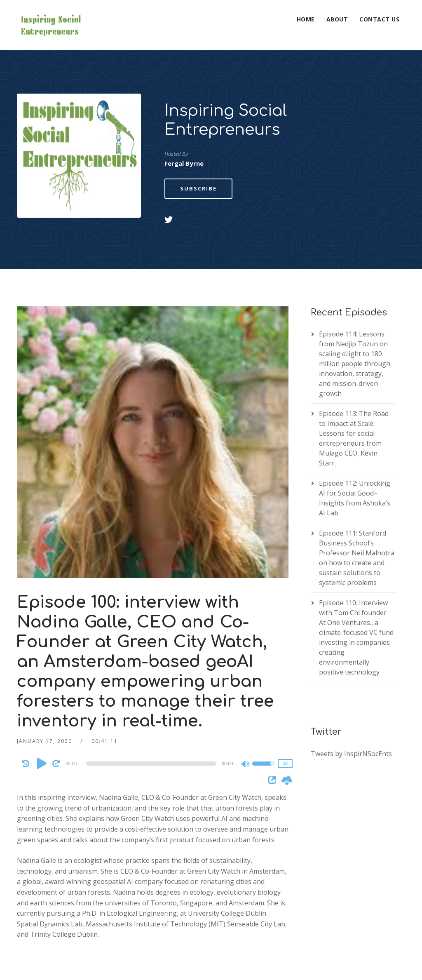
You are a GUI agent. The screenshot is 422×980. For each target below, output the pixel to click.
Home (306, 19)
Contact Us (379, 19)
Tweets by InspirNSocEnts (351, 703)
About (337, 19)
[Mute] (246, 714)
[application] (153, 713)
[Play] (42, 713)
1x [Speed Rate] (285, 713)
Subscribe (198, 138)
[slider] (151, 713)
